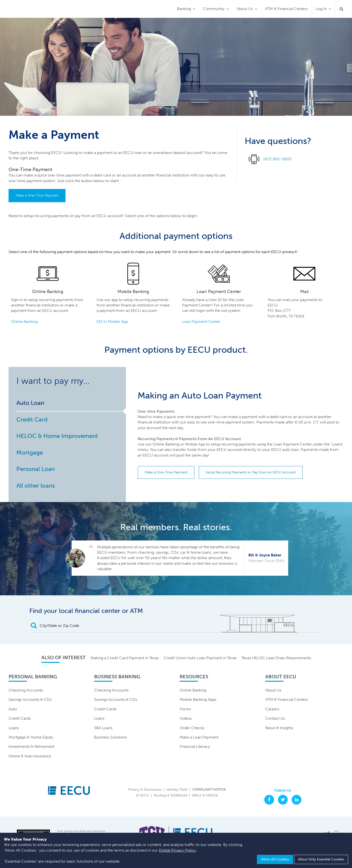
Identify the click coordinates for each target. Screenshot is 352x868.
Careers (272, 709)
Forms (185, 709)
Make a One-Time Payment (37, 195)
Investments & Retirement (31, 746)
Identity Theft (177, 790)
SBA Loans (103, 728)
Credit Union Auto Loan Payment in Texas (200, 658)
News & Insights (279, 728)
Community (214, 9)
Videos (186, 718)
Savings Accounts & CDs (30, 699)
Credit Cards (20, 718)
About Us (245, 9)
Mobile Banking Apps (198, 699)
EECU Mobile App (112, 322)
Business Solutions (110, 737)
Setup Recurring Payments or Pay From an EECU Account (251, 472)
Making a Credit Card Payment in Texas (125, 658)
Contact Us (275, 718)
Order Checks (192, 728)
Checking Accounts (26, 690)
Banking (184, 9)
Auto (13, 709)
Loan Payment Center (201, 322)
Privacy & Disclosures (145, 790)
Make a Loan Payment (199, 737)
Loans (14, 728)
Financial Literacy (195, 746)
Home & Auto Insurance (30, 756)
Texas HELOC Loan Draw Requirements (276, 658)
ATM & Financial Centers (286, 9)
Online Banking (24, 322)
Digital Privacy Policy (177, 850)
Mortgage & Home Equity (31, 737)
